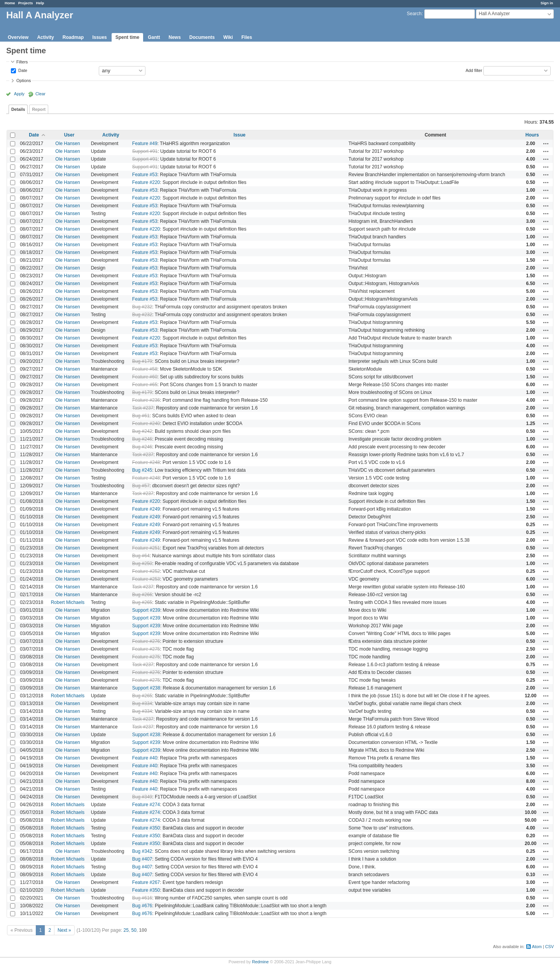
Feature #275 (146, 649)
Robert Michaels (68, 602)
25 (126, 930)
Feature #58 (145, 369)
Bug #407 (142, 859)
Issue (240, 135)
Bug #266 (142, 595)
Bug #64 (141, 556)
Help (40, 3)
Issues (99, 37)
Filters (22, 62)
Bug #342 (142, 851)
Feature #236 (146, 400)
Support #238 (146, 688)
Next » (64, 930)
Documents (202, 37)
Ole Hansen (67, 143)
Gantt (154, 37)
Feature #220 (146, 182)
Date (22, 70)
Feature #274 (146, 805)
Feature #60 (145, 377)
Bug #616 (142, 898)
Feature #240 (146, 423)
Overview (18, 37)
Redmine (260, 962)
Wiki (228, 37)
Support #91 (145, 151)
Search (414, 14)
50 (134, 930)
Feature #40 (145, 758)
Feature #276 (146, 641)
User (69, 135)
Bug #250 (142, 563)
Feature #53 (145, 175)
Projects (26, 3)
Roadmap (73, 37)
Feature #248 (146, 462)
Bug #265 (142, 602)
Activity (45, 37)
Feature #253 (146, 579)
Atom (537, 947)
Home (10, 3)
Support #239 (146, 610)
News (174, 37)
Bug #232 (142, 307)
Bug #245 (142, 470)
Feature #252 (146, 571)
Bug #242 (142, 431)
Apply (19, 94)
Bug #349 (142, 797)
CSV (549, 947)
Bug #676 (142, 906)
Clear (40, 94)
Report (39, 109)
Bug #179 (142, 361)
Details (18, 109)
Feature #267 (146, 882)
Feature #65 (145, 385)
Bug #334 (142, 703)
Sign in (547, 3)
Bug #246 (142, 439)
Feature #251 (146, 548)
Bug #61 (141, 416)
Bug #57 (141, 486)
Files (247, 37)
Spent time (127, 37)
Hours (532, 135)
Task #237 (143, 408)
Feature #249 (146, 509)
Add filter (474, 70)
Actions (546, 143)
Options (24, 80)
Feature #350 (146, 828)
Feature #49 (145, 143)
